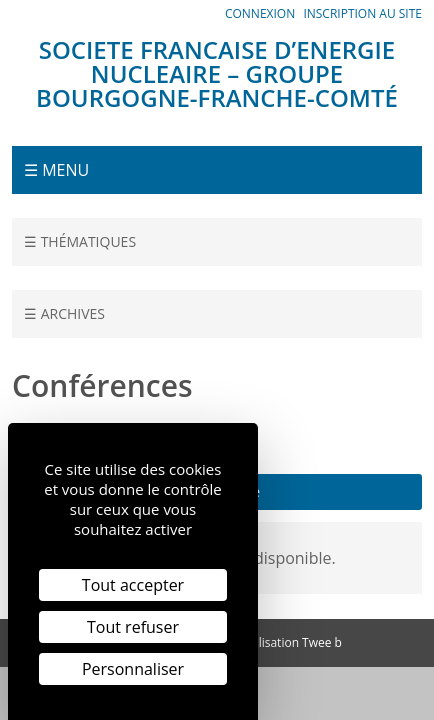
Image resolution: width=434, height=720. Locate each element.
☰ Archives (64, 313)
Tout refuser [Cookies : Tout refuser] (133, 627)
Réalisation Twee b (290, 642)
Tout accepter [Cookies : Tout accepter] (133, 585)
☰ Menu (56, 170)
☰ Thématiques (80, 241)
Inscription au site (362, 13)
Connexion (260, 13)
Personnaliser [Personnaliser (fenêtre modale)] (133, 669)
